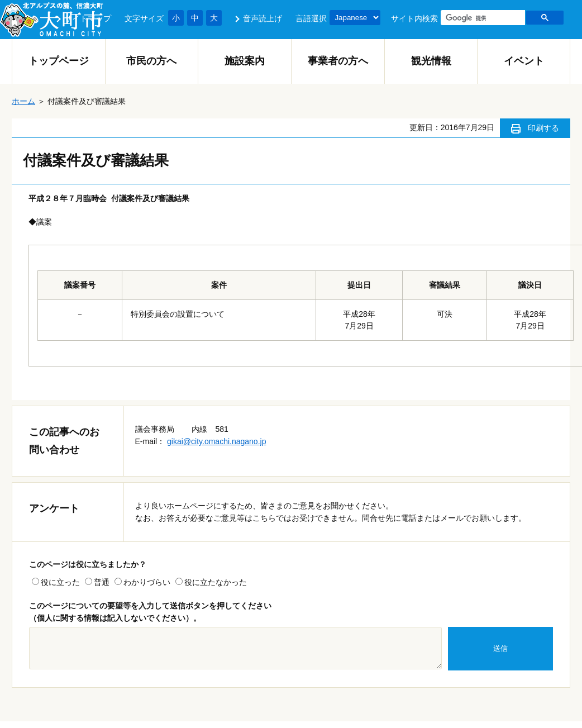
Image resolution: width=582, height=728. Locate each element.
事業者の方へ (338, 61)
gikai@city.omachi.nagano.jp (216, 441)
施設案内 (245, 61)
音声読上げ (263, 18)
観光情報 (431, 61)
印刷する (543, 128)
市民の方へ (151, 61)
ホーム (23, 101)
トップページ (59, 61)
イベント (524, 61)
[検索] (482, 18)
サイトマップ (88, 18)
